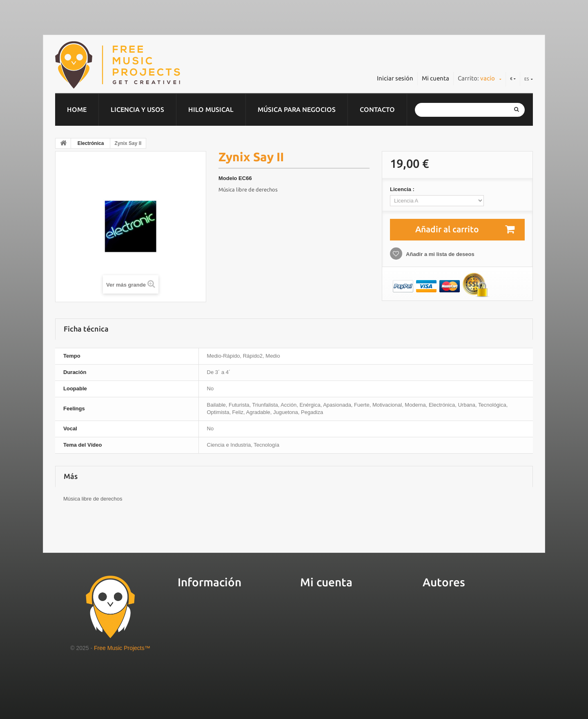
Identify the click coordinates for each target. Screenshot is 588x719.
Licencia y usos (137, 109)
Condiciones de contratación (224, 648)
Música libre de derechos (248, 189)
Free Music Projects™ (122, 648)
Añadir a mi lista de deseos (440, 254)
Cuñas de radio (202, 682)
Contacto (377, 109)
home (77, 109)
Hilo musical (211, 109)
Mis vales (315, 648)
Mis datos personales (334, 635)
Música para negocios (297, 109)
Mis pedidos (320, 610)
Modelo (228, 178)
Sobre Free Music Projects (220, 610)
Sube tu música (447, 610)
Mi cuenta (435, 78)
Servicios (192, 622)
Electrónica (91, 143)
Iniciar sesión (395, 78)
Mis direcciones (325, 622)
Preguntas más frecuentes (220, 635)
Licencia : (403, 189)
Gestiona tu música (453, 622)
